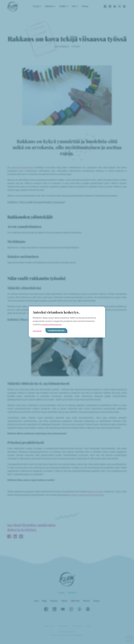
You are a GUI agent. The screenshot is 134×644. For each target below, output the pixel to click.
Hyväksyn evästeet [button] (56, 331)
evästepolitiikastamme (51, 324)
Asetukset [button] (37, 331)
